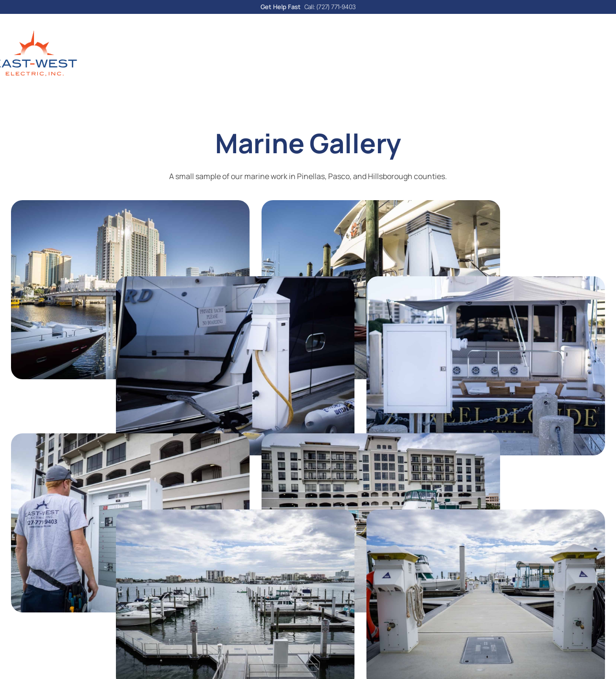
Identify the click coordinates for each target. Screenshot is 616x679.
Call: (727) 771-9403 (330, 7)
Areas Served (457, 61)
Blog (284, 61)
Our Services (230, 61)
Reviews (400, 61)
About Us (165, 61)
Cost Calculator (338, 61)
